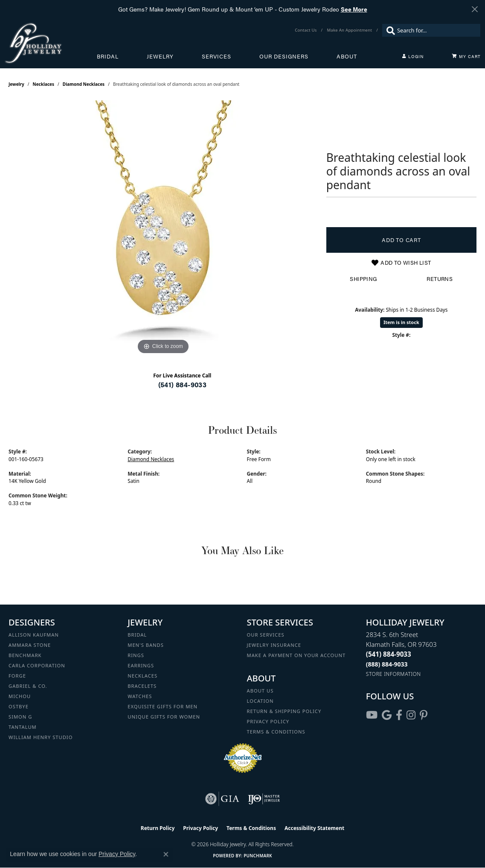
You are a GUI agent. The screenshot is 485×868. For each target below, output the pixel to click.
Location (260, 701)
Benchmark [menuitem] (25, 655)
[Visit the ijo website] (264, 799)
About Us (260, 691)
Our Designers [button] (284, 56)
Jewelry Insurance (274, 645)
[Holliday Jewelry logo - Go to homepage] (51, 43)
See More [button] (354, 9)
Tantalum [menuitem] (23, 727)
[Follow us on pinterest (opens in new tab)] (424, 715)
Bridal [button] (108, 56)
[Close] (475, 9)
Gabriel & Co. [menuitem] (28, 686)
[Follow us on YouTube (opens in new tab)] (372, 715)
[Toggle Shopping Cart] (466, 56)
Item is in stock (401, 322)
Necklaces (44, 84)
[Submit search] (389, 30)
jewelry (16, 84)
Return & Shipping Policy (284, 711)
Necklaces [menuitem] (142, 676)
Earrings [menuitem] (141, 665)
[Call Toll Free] (387, 664)
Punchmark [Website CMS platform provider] (258, 856)
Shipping (363, 279)
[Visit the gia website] (222, 799)
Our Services (266, 635)
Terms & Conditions (276, 732)
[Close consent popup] (166, 854)
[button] (413, 56)
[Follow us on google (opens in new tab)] (387, 715)
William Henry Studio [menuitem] (41, 737)
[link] (306, 30)
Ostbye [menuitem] (19, 706)
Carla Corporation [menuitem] (37, 665)
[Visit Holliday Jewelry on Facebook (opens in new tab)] (399, 715)
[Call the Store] (389, 654)
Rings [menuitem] (136, 655)
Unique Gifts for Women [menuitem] (164, 717)
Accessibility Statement (314, 828)
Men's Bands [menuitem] (146, 645)
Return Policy (158, 828)
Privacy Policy (268, 721)
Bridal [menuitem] (137, 635)
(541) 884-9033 (183, 384)
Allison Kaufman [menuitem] (34, 635)
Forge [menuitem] (17, 676)
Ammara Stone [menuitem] (30, 645)
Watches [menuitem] (140, 696)
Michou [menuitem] (20, 696)
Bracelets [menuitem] (142, 686)
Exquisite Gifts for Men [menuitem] (163, 706)
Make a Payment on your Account (296, 655)
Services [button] (216, 56)
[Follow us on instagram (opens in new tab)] (411, 715)
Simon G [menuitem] (20, 717)
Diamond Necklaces (84, 84)
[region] (163, 228)
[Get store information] (394, 674)
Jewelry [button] (160, 56)
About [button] (347, 56)
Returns (440, 279)
